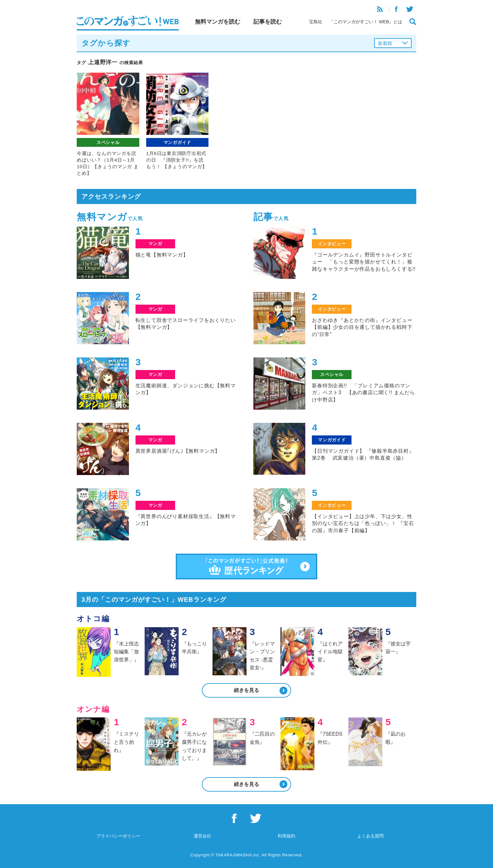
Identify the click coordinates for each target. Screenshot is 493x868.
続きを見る (246, 690)
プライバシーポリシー (118, 836)
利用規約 (286, 836)
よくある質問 (370, 836)
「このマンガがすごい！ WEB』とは (366, 22)
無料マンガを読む (218, 22)
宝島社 (316, 22)
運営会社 (202, 836)
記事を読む (268, 22)
